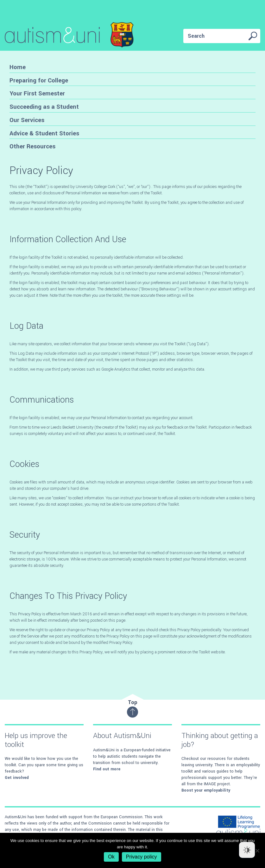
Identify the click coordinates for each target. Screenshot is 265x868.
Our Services (27, 120)
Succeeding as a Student (44, 107)
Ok (111, 857)
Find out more (107, 769)
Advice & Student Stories (44, 133)
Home (18, 67)
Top (132, 708)
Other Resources (32, 146)
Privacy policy (142, 857)
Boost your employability (206, 790)
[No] (257, 851)
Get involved (17, 778)
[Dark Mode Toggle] (247, 850)
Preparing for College (39, 80)
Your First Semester (37, 93)
